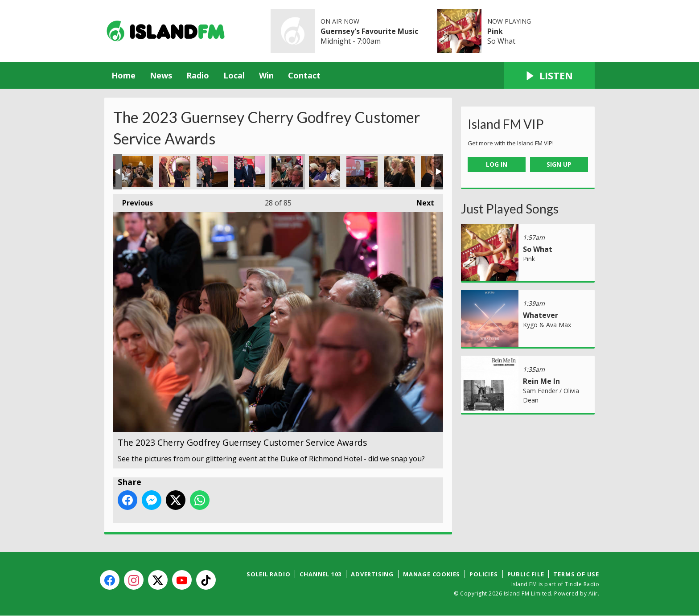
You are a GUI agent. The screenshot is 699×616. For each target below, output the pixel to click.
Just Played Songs (510, 209)
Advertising (372, 574)
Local (234, 75)
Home (123, 75)
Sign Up (559, 164)
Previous (133, 201)
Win (266, 75)
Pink (495, 31)
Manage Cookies (432, 574)
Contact (304, 75)
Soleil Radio (269, 574)
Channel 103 (321, 574)
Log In (497, 164)
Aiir (593, 593)
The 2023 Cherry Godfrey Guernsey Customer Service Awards (137, 172)
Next (421, 201)
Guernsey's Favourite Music (369, 31)
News (161, 75)
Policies (483, 574)
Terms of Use (576, 574)
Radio (198, 75)
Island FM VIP (506, 124)
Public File (526, 574)
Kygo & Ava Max (547, 325)
